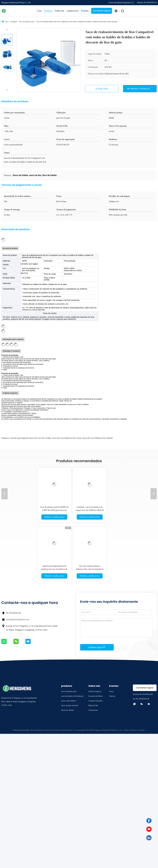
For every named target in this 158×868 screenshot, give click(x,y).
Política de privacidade (21, 730)
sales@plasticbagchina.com (18, 619)
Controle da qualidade (96, 701)
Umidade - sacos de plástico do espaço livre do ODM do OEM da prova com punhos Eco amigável (95, 510)
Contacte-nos (93, 710)
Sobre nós (60, 11)
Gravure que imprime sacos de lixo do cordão (30, 438)
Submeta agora (97, 647)
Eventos (85, 11)
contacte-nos (73, 11)
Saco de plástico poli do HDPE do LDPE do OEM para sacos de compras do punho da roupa (59, 510)
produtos (14, 22)
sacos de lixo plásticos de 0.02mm (98, 438)
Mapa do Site (93, 705)
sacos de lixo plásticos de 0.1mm (67, 438)
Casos (111, 691)
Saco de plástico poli (27, 22)
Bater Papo (103, 89)
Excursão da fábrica (96, 696)
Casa (39, 11)
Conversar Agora (102, 11)
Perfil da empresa (95, 691)
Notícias (112, 696)
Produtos (48, 11)
